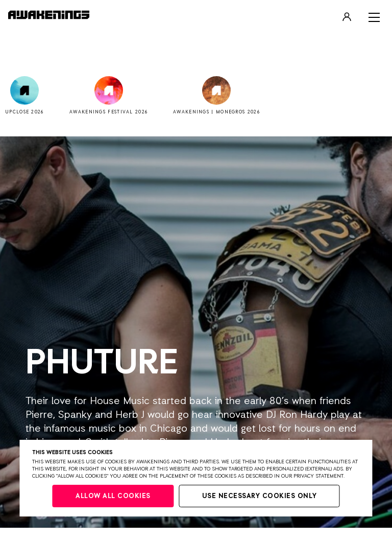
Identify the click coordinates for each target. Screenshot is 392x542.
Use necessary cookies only (260, 496)
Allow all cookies (113, 496)
